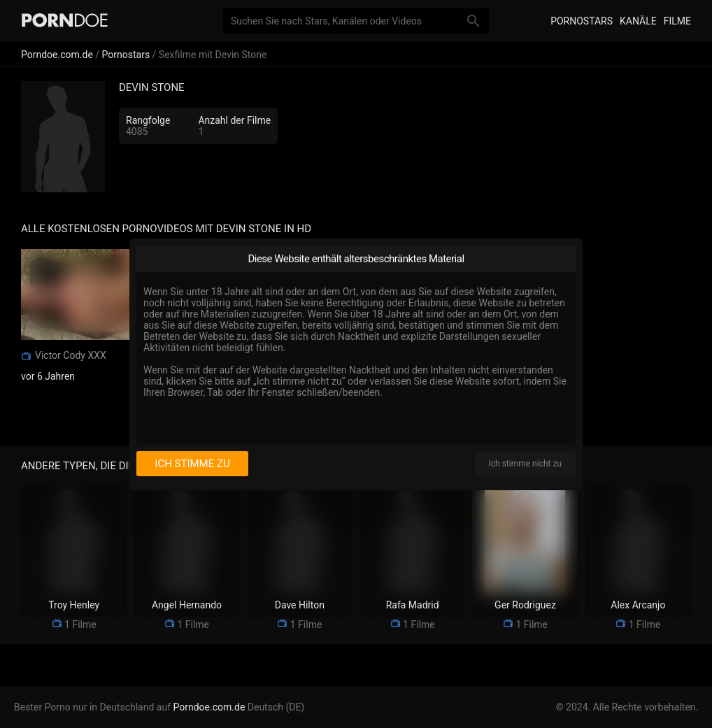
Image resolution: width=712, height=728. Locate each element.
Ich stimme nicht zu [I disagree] (525, 464)
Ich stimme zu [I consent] (192, 464)
